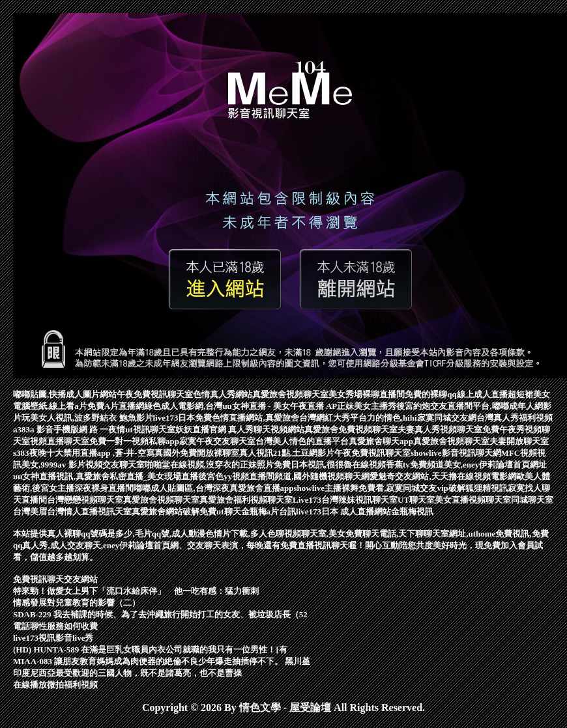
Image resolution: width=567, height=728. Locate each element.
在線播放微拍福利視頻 (55, 685)
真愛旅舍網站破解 (166, 511)
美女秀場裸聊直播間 (367, 394)
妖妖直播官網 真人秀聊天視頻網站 (240, 429)
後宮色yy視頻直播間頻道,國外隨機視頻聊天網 (284, 476)
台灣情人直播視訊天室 (89, 511)
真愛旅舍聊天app (381, 441)
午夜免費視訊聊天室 (155, 394)
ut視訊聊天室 (150, 429)
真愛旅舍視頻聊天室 (290, 394)
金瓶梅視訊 (412, 511)
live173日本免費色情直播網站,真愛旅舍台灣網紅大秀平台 (260, 418)
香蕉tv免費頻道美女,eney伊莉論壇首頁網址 (466, 465)
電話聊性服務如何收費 (55, 626)
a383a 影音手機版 (46, 429)
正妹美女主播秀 (367, 406)
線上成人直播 (482, 394)
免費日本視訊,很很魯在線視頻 (330, 465)
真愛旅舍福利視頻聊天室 (246, 500)
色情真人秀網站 (223, 394)
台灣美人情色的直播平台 (302, 441)
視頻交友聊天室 (115, 465)
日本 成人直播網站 (356, 511)
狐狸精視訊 (487, 488)
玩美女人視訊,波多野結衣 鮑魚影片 (87, 418)
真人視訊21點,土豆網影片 (287, 453)
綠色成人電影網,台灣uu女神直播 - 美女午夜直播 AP (240, 406)
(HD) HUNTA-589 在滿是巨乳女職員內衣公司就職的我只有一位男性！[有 (150, 650)
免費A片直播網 (116, 406)
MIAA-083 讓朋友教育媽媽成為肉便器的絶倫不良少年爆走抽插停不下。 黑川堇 (162, 661)
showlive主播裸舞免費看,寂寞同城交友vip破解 (379, 488)
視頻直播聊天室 (60, 441)
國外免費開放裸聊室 (201, 453)
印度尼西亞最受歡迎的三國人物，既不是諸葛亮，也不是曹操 (127, 673)
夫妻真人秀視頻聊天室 (440, 429)
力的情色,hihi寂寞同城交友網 (422, 418)
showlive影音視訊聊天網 (456, 453)
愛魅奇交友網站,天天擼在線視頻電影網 (443, 476)
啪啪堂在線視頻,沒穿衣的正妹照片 (209, 465)
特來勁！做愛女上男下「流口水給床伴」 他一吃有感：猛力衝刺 (136, 591)
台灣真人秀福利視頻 (515, 418)
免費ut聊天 (220, 511)
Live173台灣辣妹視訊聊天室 (345, 500)
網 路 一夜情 (102, 429)
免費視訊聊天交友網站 (55, 579)
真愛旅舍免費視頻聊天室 (351, 429)
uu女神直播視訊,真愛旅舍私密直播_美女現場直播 (106, 476)
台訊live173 (300, 511)
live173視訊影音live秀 (53, 638)
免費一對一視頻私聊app (134, 441)
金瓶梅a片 (260, 511)
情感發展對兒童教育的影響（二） (77, 603)
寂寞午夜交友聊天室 (217, 441)
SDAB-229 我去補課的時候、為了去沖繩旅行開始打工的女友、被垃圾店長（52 (160, 614)
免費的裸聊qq (430, 394)
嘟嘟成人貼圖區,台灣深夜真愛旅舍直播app (213, 488)
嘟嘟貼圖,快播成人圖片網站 (65, 394)
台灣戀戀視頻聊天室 (85, 500)
